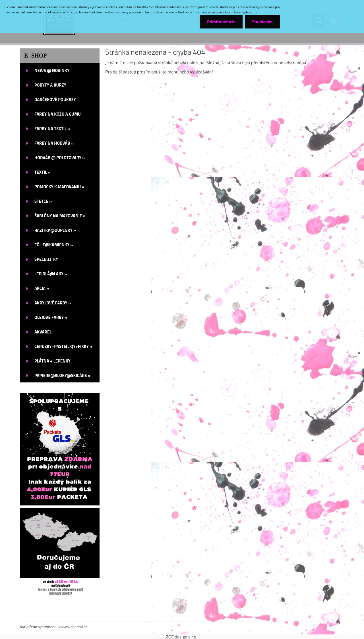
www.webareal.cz (73, 627)
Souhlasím (262, 22)
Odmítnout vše (221, 22)
